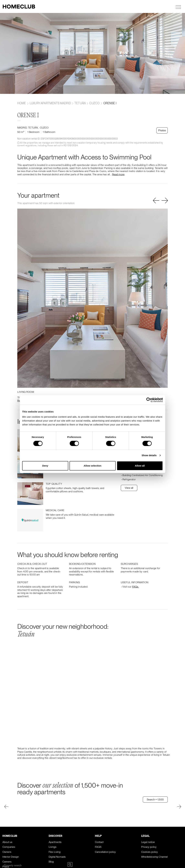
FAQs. (136, 587)
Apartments (55, 842)
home (22, 103)
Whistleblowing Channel (155, 857)
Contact (99, 842)
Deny (45, 466)
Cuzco (94, 103)
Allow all (140, 466)
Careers (7, 862)
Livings (53, 847)
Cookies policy (150, 852)
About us (7, 842)
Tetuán (80, 103)
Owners (7, 852)
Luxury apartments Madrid (50, 103)
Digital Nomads (57, 857)
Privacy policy (149, 847)
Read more (118, 174)
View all (129, 488)
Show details (149, 455)
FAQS (98, 847)
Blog (51, 862)
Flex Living (55, 852)
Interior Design (11, 857)
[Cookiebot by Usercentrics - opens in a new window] (149, 400)
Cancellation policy (105, 852)
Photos (162, 130)
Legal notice (148, 842)
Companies (9, 847)
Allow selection (92, 466)
